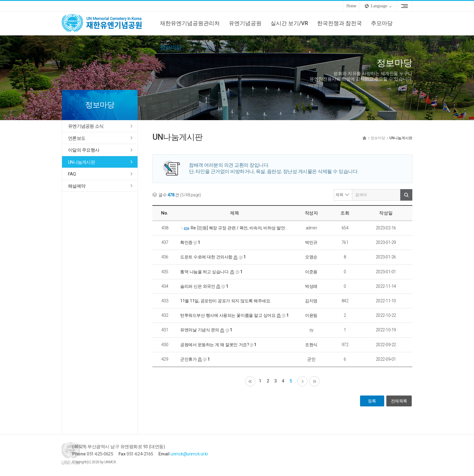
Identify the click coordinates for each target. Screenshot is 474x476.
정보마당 (171, 47)
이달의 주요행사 (84, 150)
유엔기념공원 (245, 23)
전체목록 (399, 401)
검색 (406, 195)
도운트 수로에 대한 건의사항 (206, 257)
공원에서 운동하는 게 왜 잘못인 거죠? (214, 345)
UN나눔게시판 (81, 162)
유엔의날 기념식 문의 (200, 330)
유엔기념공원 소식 (86, 126)
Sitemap (404, 6)
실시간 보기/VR (289, 23)
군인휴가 (188, 359)
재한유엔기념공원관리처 (190, 23)
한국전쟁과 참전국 (339, 23)
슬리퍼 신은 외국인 (198, 286)
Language (379, 6)
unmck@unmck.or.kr (211, 455)
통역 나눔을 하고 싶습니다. (205, 272)
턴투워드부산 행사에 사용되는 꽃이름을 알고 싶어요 (228, 315)
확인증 (186, 242)
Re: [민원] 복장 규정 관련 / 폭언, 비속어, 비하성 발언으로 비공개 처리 (253, 228)
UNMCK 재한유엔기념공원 (107, 23)
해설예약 (77, 186)
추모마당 (382, 23)
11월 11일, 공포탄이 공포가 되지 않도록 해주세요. (226, 301)
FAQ (72, 174)
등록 (371, 401)
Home (351, 6)
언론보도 (77, 138)
